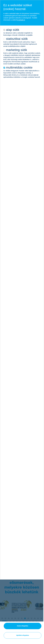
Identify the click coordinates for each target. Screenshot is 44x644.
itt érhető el (21, 20)
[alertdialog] (22, 290)
